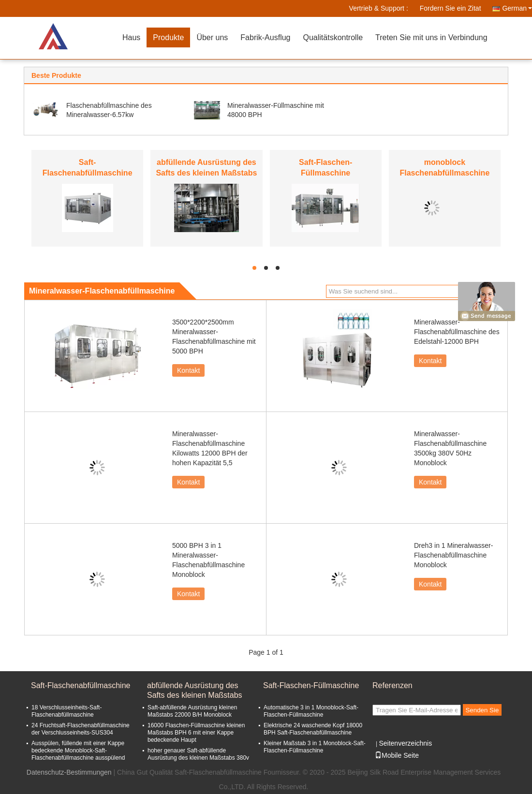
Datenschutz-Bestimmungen (69, 772)
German (517, 8)
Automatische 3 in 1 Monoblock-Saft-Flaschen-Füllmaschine (311, 711)
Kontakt (188, 370)
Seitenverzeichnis (405, 743)
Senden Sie (482, 710)
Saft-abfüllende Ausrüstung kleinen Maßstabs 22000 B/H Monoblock (192, 711)
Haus (131, 37)
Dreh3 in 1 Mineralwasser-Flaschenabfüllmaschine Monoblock (453, 555)
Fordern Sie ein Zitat (451, 8)
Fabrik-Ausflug (265, 37)
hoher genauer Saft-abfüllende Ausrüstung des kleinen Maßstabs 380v (198, 754)
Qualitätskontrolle (333, 37)
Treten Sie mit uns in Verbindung (431, 37)
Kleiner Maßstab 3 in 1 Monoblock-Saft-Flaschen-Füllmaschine (315, 747)
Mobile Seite (397, 755)
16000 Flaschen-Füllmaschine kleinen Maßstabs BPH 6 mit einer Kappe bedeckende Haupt (196, 733)
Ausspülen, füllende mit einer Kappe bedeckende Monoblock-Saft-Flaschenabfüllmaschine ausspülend (78, 750)
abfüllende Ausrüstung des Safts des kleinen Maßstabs (195, 690)
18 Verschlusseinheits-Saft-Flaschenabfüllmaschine (66, 711)
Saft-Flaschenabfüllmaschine (81, 685)
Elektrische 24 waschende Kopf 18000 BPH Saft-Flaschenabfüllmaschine (313, 729)
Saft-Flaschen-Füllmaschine (311, 685)
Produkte (168, 37)
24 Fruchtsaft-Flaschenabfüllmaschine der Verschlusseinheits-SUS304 (81, 729)
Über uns (212, 37)
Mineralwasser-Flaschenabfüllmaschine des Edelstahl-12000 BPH (457, 332)
